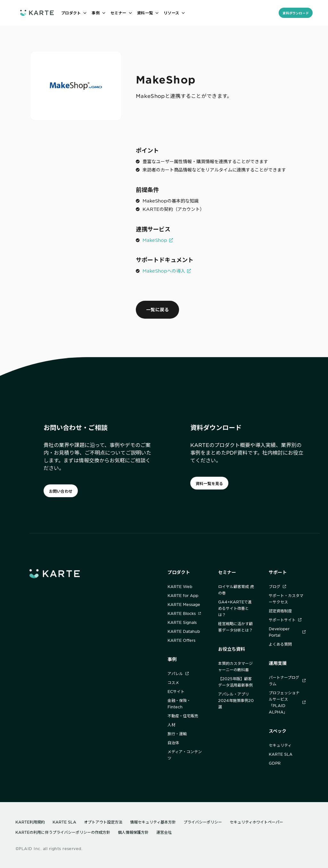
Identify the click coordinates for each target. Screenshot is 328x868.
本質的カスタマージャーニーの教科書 (235, 666)
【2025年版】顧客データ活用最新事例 (235, 682)
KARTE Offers (181, 640)
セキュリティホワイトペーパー (256, 822)
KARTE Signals (182, 622)
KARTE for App (183, 595)
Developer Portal (287, 632)
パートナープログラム (287, 681)
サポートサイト (285, 620)
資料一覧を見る (209, 483)
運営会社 (164, 832)
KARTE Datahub (184, 631)
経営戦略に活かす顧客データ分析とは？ (235, 627)
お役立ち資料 (232, 649)
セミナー (227, 572)
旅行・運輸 (177, 734)
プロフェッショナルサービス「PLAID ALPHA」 (287, 702)
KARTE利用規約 (30, 822)
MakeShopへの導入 (164, 271)
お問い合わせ (61, 491)
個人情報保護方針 (133, 832)
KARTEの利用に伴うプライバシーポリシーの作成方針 (63, 832)
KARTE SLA (281, 754)
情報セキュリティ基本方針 (153, 822)
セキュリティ (280, 745)
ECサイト (176, 691)
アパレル (178, 673)
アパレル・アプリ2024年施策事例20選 (236, 700)
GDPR (275, 763)
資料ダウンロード (296, 13)
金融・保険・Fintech (179, 704)
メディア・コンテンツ (185, 755)
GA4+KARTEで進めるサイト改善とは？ (235, 608)
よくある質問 (280, 644)
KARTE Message (184, 604)
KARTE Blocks (184, 613)
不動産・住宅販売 (183, 716)
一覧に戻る (157, 310)
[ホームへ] (37, 13)
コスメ (173, 682)
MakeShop (155, 240)
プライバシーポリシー (203, 822)
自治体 (173, 743)
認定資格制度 (280, 611)
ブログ (277, 586)
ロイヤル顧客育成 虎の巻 (236, 590)
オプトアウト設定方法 (103, 822)
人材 (171, 725)
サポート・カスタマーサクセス (286, 599)
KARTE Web (180, 586)
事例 (172, 659)
